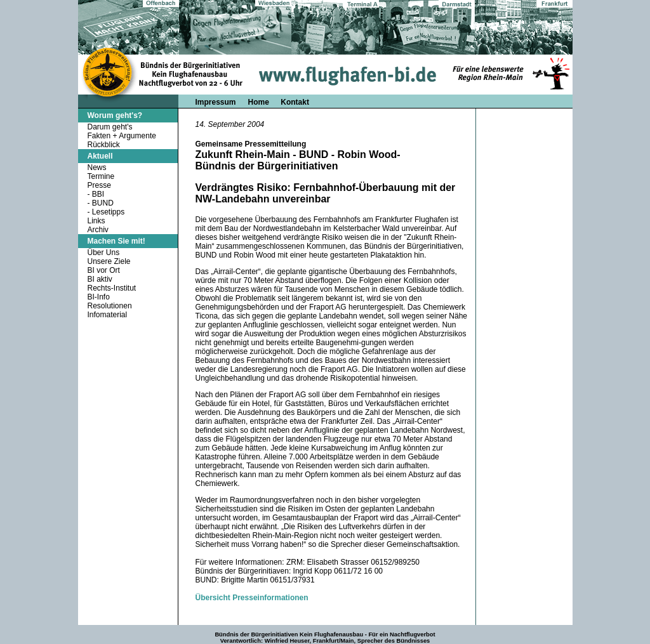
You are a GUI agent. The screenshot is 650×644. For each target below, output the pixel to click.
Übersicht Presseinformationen (252, 598)
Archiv (98, 230)
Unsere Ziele (109, 261)
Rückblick (104, 145)
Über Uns (104, 253)
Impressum (216, 102)
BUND (103, 203)
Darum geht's (110, 127)
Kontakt (295, 102)
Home (260, 102)
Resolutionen (110, 306)
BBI (98, 194)
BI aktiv (100, 279)
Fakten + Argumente (122, 136)
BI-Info (99, 297)
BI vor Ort (104, 270)
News (97, 168)
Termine (101, 176)
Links (96, 221)
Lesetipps (108, 212)
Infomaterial (108, 315)
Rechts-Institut (112, 288)
